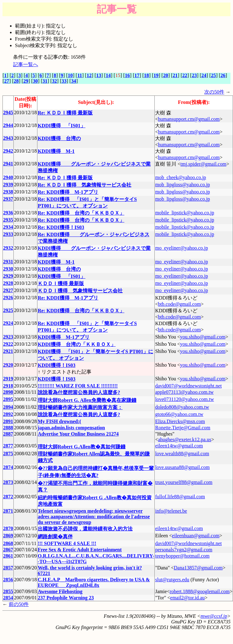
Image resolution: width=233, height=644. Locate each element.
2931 (8, 262)
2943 (8, 138)
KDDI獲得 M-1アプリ (64, 337)
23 (194, 75)
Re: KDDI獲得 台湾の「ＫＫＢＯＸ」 (81, 213)
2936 (8, 213)
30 (35, 81)
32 (55, 81)
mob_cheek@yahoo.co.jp (180, 177)
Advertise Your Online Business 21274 (78, 434)
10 (70, 75)
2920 (8, 365)
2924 (8, 323)
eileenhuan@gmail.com (196, 536)
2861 (8, 556)
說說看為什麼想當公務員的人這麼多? (79, 392)
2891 (8, 421)
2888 (8, 428)
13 (99, 75)
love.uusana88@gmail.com (182, 467)
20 (166, 75)
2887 (8, 434)
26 (223, 75)
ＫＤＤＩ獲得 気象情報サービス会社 (80, 291)
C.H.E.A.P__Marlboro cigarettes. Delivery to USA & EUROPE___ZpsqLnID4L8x (94, 582)
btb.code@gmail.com (179, 304)
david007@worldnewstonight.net (188, 386)
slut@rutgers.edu (172, 580)
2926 (8, 298)
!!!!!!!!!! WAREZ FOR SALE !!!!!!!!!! (78, 386)
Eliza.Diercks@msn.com (180, 421)
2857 (8, 568)
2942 (8, 151)
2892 (8, 414)
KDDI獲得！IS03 (57, 365)
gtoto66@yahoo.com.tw (179, 414)
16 (127, 75)
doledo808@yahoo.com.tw (182, 407)
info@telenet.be (171, 511)
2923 (8, 337)
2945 (8, 112)
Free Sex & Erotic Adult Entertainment (80, 550)
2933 (8, 234)
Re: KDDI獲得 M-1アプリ (68, 192)
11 (80, 75)
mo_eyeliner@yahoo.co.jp (181, 248)
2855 (8, 591)
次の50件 (214, 92)
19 (156, 75)
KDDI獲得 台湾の (59, 138)
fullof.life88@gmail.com (180, 497)
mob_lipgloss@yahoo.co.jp (182, 185)
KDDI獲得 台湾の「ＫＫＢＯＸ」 (77, 344)
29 (26, 81)
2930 (8, 269)
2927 (8, 290)
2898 (8, 392)
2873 (8, 482)
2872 (8, 497)
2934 (8, 227)
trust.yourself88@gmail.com (184, 482)
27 (7, 81)
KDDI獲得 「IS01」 (62, 126)
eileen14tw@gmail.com (179, 446)
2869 (8, 536)
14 (108, 75)
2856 (8, 580)
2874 (8, 467)
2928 (8, 283)
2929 (8, 276)
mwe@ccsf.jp (214, 616)
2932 (8, 248)
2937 (8, 199)
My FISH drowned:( (59, 421)
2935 (8, 220)
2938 (8, 192)
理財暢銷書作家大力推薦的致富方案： (80, 407)
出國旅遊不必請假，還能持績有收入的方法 (85, 529)
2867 (8, 550)
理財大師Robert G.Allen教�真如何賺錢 (82, 447)
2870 (8, 528)
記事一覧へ (26, 64)
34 (74, 81)
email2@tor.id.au (188, 598)
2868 (8, 543)
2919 (8, 379)
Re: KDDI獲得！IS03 (61, 227)
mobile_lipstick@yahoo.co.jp (184, 213)
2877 (8, 446)
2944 (8, 125)
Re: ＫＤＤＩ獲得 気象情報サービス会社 (85, 185)
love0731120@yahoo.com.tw (184, 399)
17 (137, 75)
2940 (8, 177)
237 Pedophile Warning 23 (66, 598)
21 (175, 75)
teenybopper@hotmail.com (182, 556)
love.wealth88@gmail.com (182, 454)
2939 (8, 185)
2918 (8, 386)
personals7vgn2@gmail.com (184, 550)
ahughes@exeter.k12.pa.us (184, 439)
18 (147, 75)
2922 (8, 344)
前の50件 (19, 604)
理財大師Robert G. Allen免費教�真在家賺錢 (87, 400)
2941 (8, 164)
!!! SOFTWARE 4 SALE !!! (67, 543)
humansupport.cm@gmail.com (189, 119)
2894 (8, 407)
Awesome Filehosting (60, 591)
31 (45, 81)
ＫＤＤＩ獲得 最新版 (61, 283)
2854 (8, 598)
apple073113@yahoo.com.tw (184, 392)
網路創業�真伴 (55, 537)
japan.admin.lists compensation (71, 428)
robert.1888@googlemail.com (200, 591)
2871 (8, 511)
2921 (8, 351)
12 (89, 75)
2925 (8, 310)
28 (16, 81)
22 (185, 75)
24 (204, 75)
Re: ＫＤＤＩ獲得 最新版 (65, 113)
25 (213, 75)
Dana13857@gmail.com (198, 568)
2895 (8, 399)
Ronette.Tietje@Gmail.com (183, 428)
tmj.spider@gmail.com (203, 164)
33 (64, 81)
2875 (8, 454)
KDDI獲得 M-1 (56, 151)
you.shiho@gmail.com (203, 337)
